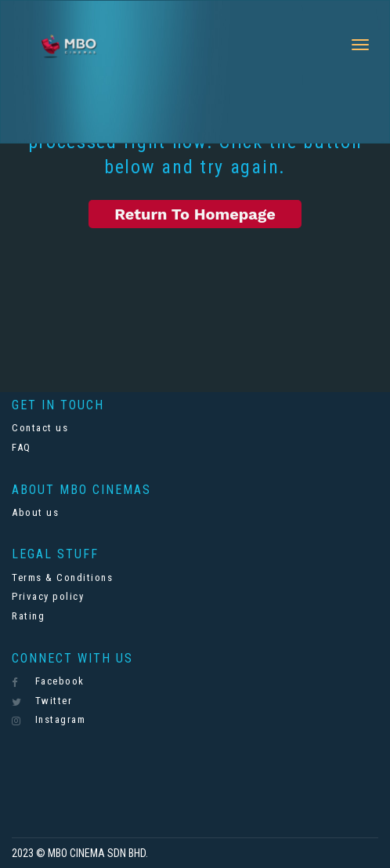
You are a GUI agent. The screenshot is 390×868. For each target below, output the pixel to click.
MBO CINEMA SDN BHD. (98, 853)
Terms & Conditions (62, 577)
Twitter (42, 701)
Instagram (49, 720)
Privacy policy (48, 596)
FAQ (22, 447)
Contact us (40, 428)
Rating (28, 616)
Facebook (48, 681)
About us (35, 512)
